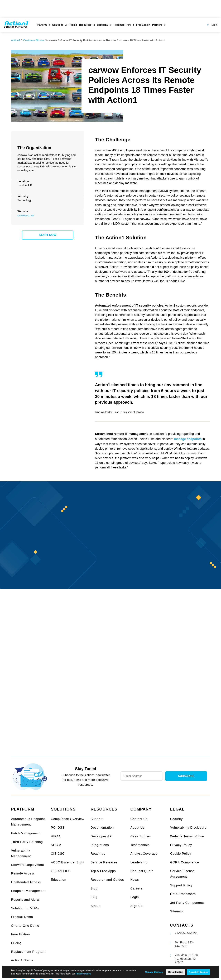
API (129, 25)
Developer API (102, 836)
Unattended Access (26, 882)
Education (58, 880)
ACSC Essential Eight (68, 862)
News (135, 880)
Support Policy (181, 885)
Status (96, 906)
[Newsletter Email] (141, 776)
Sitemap (177, 911)
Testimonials (140, 845)
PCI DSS (58, 828)
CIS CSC (58, 854)
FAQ (94, 897)
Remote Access (23, 873)
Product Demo (22, 917)
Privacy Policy (181, 845)
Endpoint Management (28, 891)
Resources (85, 25)
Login (214, 25)
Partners (157, 25)
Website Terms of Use (187, 836)
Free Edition (143, 25)
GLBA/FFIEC (61, 871)
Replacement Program (28, 952)
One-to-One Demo (25, 926)
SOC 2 (56, 845)
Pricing (73, 25)
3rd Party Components (188, 903)
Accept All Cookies (198, 972)
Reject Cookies (176, 972)
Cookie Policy (181, 854)
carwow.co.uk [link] (26, 215)
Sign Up (136, 906)
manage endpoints (188, 439)
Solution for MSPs (25, 908)
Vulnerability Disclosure (188, 828)
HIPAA (56, 836)
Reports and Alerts (25, 900)
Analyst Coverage (144, 854)
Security (177, 819)
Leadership (139, 862)
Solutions (58, 25)
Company (103, 25)
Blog (94, 888)
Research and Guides (107, 880)
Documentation (102, 828)
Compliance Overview (68, 819)
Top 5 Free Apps (103, 871)
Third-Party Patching (27, 842)
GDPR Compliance (185, 862)
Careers (136, 888)
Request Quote (142, 871)
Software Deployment (28, 865)
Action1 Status (22, 960)
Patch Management (26, 833)
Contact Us (139, 819)
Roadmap (119, 25)
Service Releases (104, 862)
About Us (137, 828)
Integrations (100, 845)
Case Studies (141, 836)
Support (97, 819)
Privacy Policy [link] (83, 974)
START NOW (48, 235)
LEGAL (177, 809)
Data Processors (183, 894)
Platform (42, 25)
